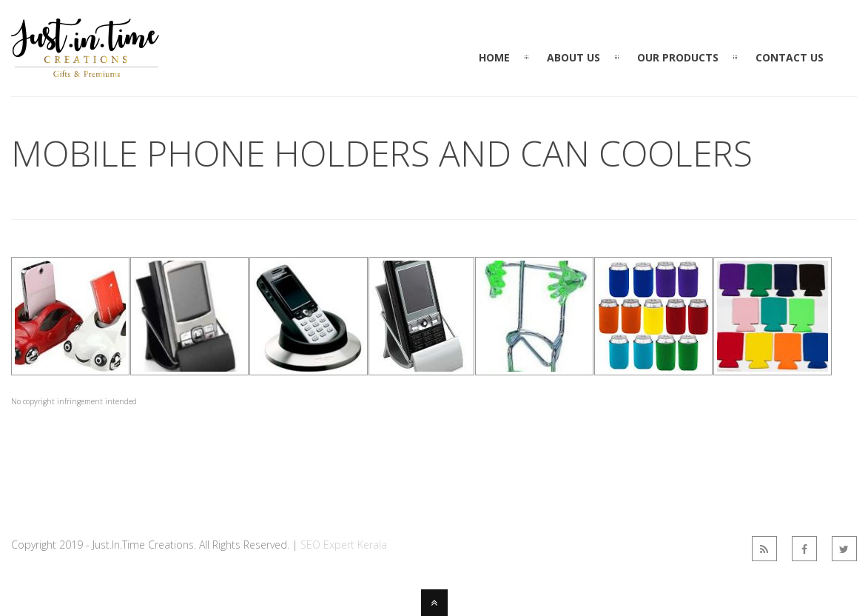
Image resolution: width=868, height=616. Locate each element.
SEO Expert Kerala (344, 545)
